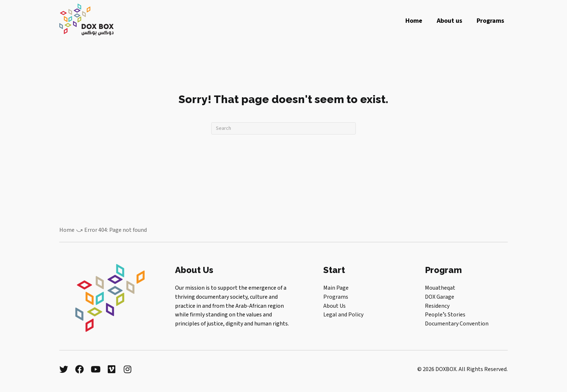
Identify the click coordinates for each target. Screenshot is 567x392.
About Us (334, 306)
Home (67, 230)
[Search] (283, 128)
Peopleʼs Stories (445, 315)
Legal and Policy (343, 315)
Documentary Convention (457, 324)
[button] (64, 369)
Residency (437, 306)
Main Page (336, 288)
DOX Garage (440, 297)
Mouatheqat (440, 288)
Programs (336, 297)
